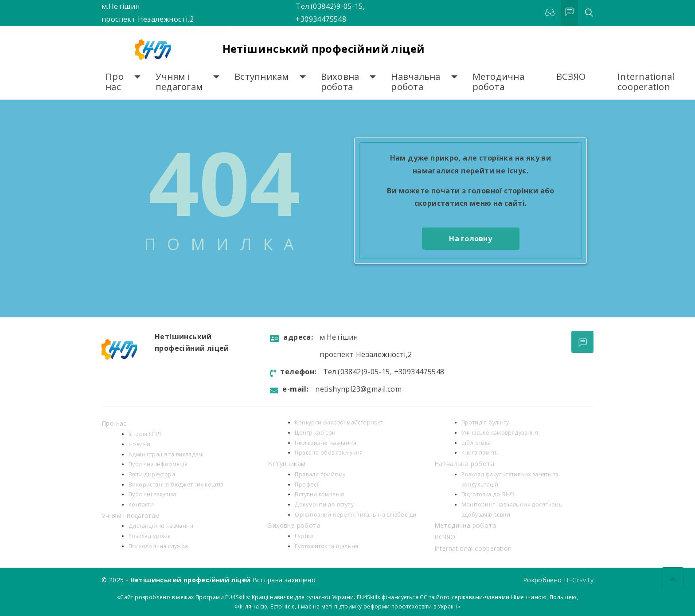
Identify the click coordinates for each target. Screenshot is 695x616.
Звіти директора (152, 474)
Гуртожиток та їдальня (326, 546)
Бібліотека (476, 443)
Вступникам (262, 77)
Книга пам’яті (480, 453)
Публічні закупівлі (153, 494)
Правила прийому (320, 474)
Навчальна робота (416, 82)
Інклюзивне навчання (326, 443)
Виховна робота (340, 82)
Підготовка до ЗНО (488, 494)
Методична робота (498, 82)
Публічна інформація (158, 464)
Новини (139, 444)
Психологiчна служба (158, 546)
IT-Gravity (579, 580)
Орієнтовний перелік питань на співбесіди (355, 515)
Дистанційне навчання (161, 526)
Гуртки (304, 536)
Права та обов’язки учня (329, 453)
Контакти (141, 504)
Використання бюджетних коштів (176, 485)
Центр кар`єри (315, 433)
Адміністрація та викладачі (166, 454)
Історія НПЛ (145, 434)
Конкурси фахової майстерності (340, 422)
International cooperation (646, 82)
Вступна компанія (319, 494)
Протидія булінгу (485, 422)
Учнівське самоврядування (500, 433)
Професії (307, 485)
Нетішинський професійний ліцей (324, 49)
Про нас (115, 82)
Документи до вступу (324, 504)
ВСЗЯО (571, 77)
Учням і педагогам (179, 82)
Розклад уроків (150, 536)
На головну (470, 239)
